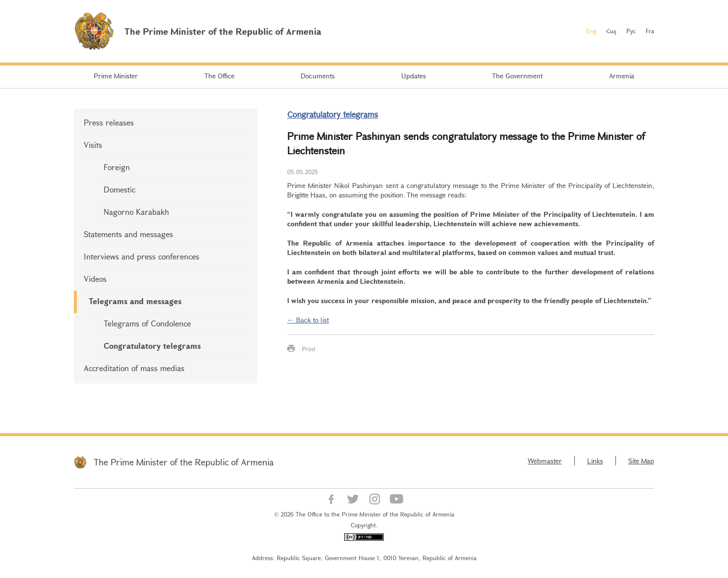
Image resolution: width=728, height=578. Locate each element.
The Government (517, 76)
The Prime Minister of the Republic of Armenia (184, 462)
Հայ (611, 31)
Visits (93, 145)
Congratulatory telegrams (152, 346)
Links (595, 461)
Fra (650, 31)
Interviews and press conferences (142, 256)
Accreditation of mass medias (134, 368)
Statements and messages (128, 234)
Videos (95, 279)
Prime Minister (116, 76)
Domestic (120, 189)
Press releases (109, 122)
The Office (219, 76)
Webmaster (545, 461)
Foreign (117, 167)
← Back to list (308, 320)
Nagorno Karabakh (136, 212)
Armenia (622, 76)
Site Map (641, 461)
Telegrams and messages (135, 301)
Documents (318, 76)
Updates (414, 76)
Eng (591, 31)
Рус (631, 31)
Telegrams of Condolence (147, 323)
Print (309, 349)
